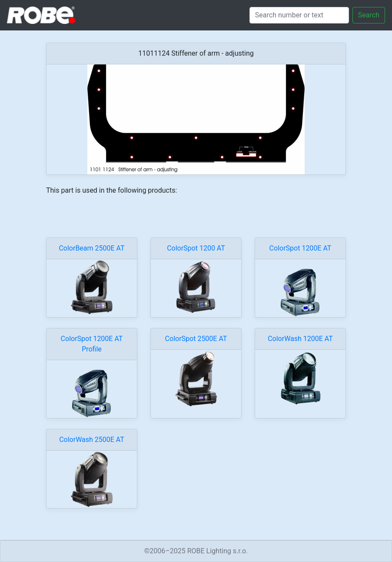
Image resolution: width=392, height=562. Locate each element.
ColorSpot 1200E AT (301, 248)
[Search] (299, 15)
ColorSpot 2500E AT (196, 339)
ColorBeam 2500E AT (91, 248)
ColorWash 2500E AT (92, 440)
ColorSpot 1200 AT (196, 248)
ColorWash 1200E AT (300, 339)
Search (369, 15)
